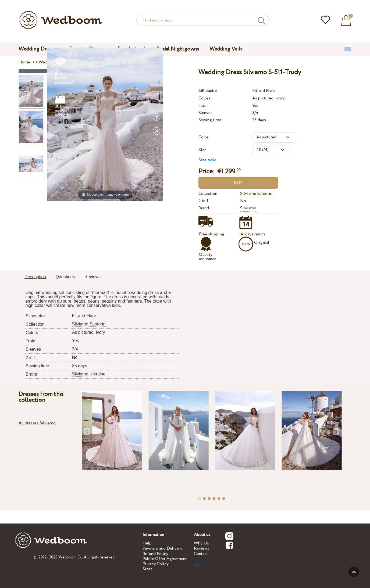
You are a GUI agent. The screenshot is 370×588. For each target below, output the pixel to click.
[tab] (35, 277)
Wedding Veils (226, 49)
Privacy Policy (156, 564)
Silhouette (208, 91)
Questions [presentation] (65, 277)
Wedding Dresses (39, 49)
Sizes (147, 569)
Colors (204, 98)
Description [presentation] (35, 277)
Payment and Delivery (162, 548)
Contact (201, 554)
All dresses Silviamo (37, 423)
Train (203, 105)
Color (203, 137)
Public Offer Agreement (165, 559)
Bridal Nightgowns (178, 49)
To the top (354, 572)
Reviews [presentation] (92, 277)
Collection (208, 194)
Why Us (201, 543)
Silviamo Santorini (257, 194)
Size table (207, 160)
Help (147, 543)
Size (202, 150)
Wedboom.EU (71, 557)
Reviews (202, 548)
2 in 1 (203, 201)
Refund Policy (155, 554)
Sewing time (210, 120)
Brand (204, 208)
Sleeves (205, 113)
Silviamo (248, 208)
